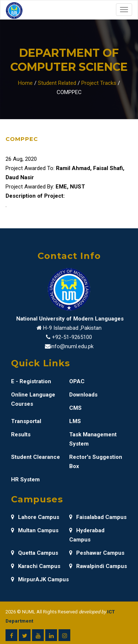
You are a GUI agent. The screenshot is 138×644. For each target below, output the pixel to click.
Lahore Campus (35, 517)
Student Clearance (36, 457)
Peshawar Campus (97, 553)
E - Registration (31, 381)
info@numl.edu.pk (72, 346)
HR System (25, 479)
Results (21, 434)
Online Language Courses (33, 399)
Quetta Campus (35, 553)
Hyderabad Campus (87, 535)
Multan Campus (35, 530)
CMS (75, 408)
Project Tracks (99, 83)
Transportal (26, 421)
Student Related (57, 83)
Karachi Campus (36, 566)
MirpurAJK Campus (40, 579)
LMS (75, 421)
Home (25, 83)
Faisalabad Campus (98, 517)
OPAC (77, 381)
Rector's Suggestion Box (96, 462)
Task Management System (93, 439)
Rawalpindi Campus (98, 566)
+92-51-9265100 (72, 337)
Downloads (83, 395)
